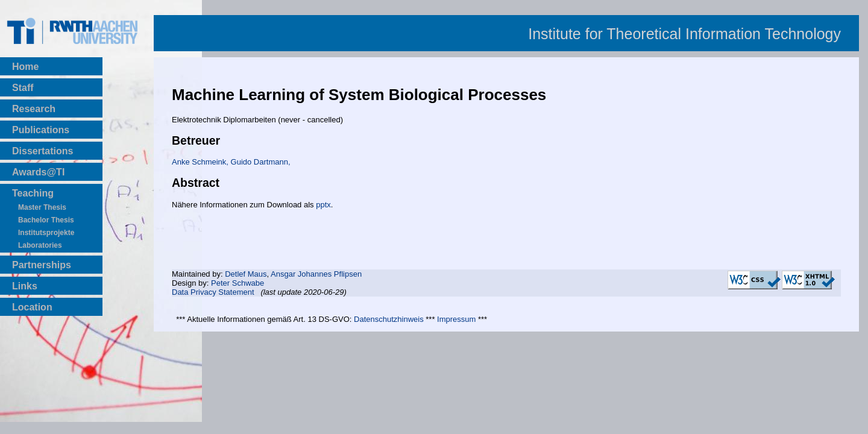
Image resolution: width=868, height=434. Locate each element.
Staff (23, 88)
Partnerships (42, 265)
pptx (323, 205)
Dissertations (42, 151)
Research (34, 109)
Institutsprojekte (46, 233)
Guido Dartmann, (261, 162)
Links (25, 286)
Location (32, 307)
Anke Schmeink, (201, 162)
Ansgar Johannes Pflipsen (316, 274)
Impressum (456, 319)
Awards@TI (38, 172)
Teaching (33, 193)
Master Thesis (42, 207)
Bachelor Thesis (46, 220)
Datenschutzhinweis (389, 319)
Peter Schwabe (237, 283)
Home (25, 67)
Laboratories (40, 245)
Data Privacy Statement (213, 292)
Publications (41, 130)
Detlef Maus (246, 274)
